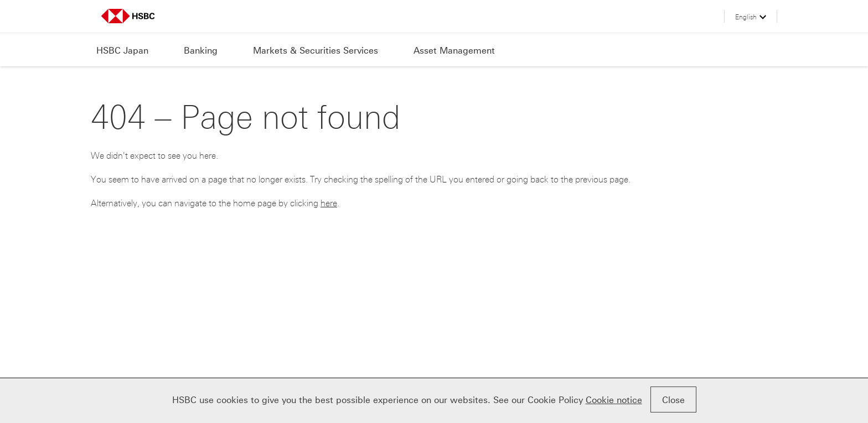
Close (673, 400)
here (329, 203)
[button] (751, 19)
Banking (201, 51)
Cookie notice (614, 400)
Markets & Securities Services (316, 51)
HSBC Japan (122, 51)
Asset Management (454, 51)
